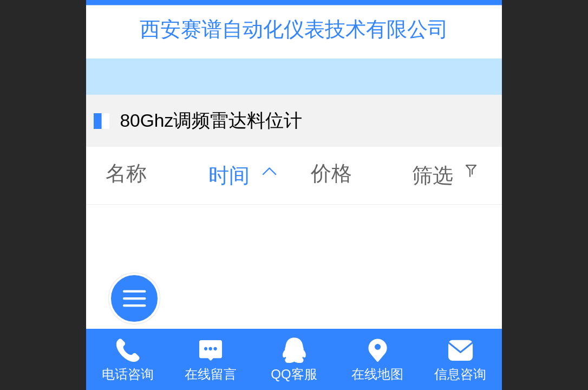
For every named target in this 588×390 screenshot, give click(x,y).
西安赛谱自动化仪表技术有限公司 (294, 29)
